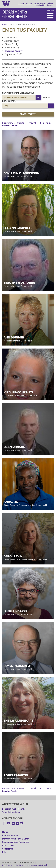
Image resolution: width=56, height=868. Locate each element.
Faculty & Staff (16, 24)
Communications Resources (16, 842)
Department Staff (13, 54)
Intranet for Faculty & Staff (15, 839)
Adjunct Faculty (12, 41)
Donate (50, 5)
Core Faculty (11, 37)
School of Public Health (13, 809)
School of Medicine (11, 812)
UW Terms (19, 865)
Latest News (8, 845)
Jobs (4, 852)
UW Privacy (7, 865)
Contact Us (41, 5)
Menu (50, 10)
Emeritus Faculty (14, 51)
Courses (21, 3)
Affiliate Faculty (12, 47)
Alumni (29, 3)
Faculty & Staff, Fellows (43, 3)
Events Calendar (10, 835)
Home (5, 24)
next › (48, 123)
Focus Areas (9, 101)
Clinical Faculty (11, 44)
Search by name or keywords (18, 93)
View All (33, 123)
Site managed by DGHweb (37, 865)
